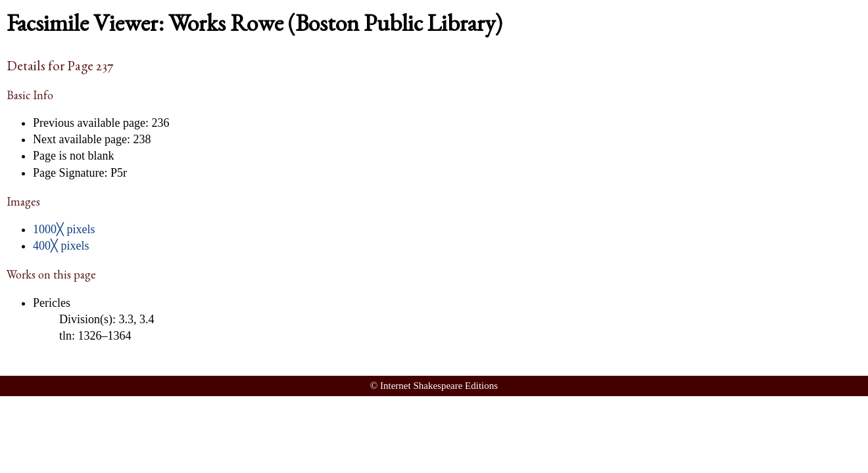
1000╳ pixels (64, 229)
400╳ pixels (61, 246)
